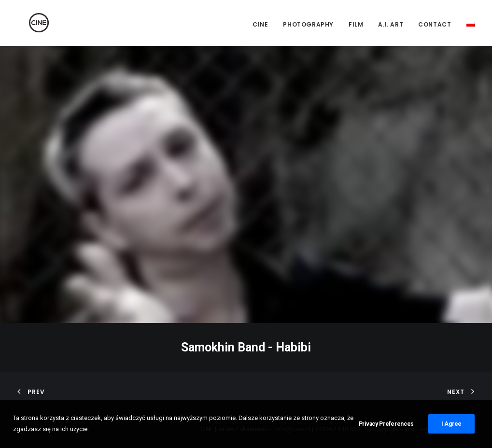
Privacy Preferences (386, 426)
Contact (435, 24)
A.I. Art (391, 24)
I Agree (451, 426)
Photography (308, 24)
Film (356, 24)
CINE (260, 24)
